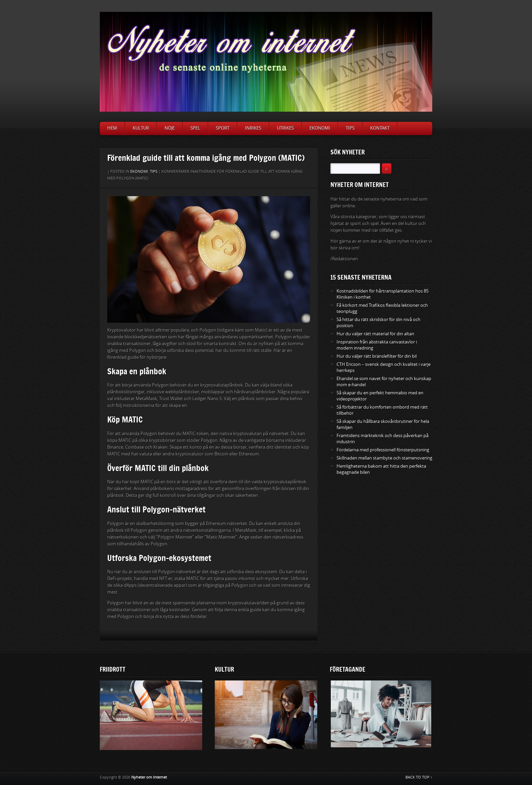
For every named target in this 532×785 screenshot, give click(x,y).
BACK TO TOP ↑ (419, 777)
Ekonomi (320, 128)
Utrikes (285, 128)
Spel (195, 128)
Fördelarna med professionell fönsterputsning (383, 450)
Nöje (170, 128)
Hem (112, 128)
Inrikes (253, 128)
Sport (223, 128)
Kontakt (380, 128)
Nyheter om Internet (149, 777)
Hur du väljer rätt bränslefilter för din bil (377, 356)
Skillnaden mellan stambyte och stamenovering (384, 458)
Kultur (141, 128)
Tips (350, 128)
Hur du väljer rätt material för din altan (375, 334)
